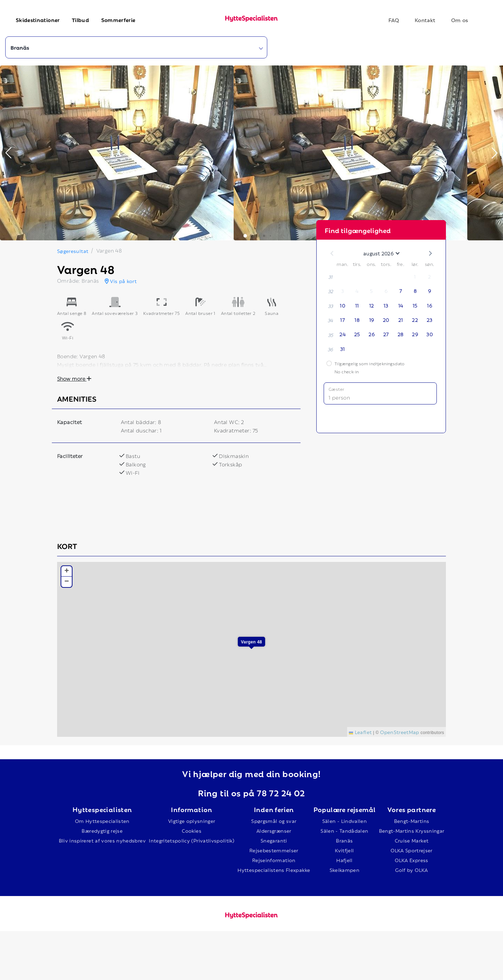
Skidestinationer (38, 20)
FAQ (394, 20)
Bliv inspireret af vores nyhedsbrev (102, 840)
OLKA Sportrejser (412, 850)
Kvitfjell (344, 850)
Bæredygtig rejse (102, 830)
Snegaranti (274, 840)
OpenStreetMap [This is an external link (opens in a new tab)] (400, 732)
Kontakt (425, 20)
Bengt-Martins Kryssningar (412, 830)
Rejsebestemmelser (274, 850)
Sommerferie (118, 20)
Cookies (191, 830)
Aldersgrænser (274, 830)
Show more (74, 378)
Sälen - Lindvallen (344, 821)
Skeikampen (345, 870)
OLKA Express (411, 860)
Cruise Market (412, 840)
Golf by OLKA (411, 870)
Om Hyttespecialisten (102, 821)
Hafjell (344, 860)
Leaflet (360, 732)
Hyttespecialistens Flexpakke (274, 870)
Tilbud (80, 20)
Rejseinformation (274, 860)
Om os (460, 20)
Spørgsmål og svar (274, 821)
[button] (8, 153)
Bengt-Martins (412, 821)
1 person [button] (339, 397)
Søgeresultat (73, 251)
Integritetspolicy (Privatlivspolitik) (192, 840)
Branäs (344, 840)
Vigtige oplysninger (192, 821)
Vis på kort (121, 281)
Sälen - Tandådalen (344, 830)
